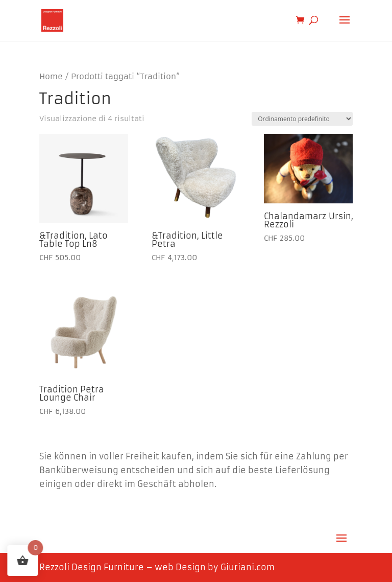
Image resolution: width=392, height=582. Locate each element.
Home (51, 77)
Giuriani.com (248, 567)
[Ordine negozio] (302, 119)
